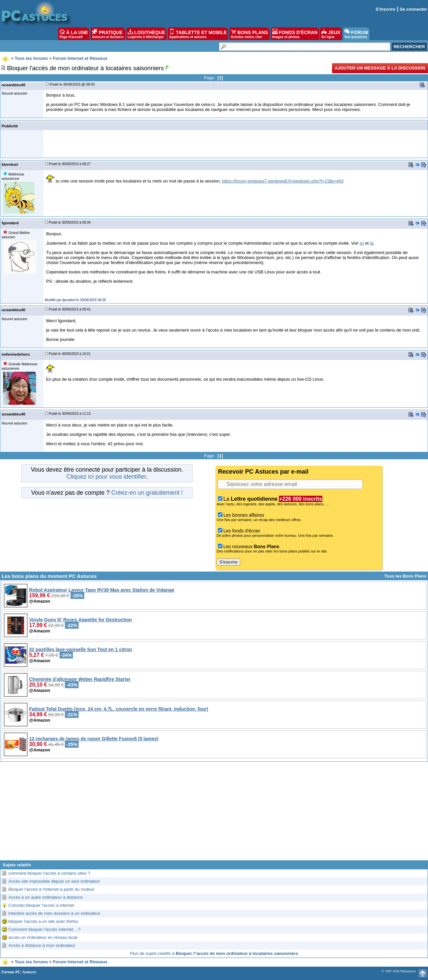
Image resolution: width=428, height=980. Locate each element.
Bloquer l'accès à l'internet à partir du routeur (51, 889)
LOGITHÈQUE (146, 34)
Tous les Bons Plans (405, 576)
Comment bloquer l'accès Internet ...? (44, 929)
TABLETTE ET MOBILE (198, 34)
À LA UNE (74, 34)
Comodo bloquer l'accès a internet (41, 905)
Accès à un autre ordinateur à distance (46, 897)
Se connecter (413, 9)
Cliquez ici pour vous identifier (106, 477)
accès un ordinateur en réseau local (43, 937)
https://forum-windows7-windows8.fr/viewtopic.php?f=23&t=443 (283, 181)
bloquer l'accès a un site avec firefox (43, 921)
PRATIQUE (108, 34)
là (371, 243)
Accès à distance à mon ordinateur (42, 945)
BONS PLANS (249, 34)
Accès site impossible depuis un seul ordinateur (54, 881)
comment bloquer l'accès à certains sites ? (49, 873)
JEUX (331, 34)
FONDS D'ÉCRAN (295, 34)
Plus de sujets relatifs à (214, 953)
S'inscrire (385, 9)
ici (362, 243)
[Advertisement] (214, 814)
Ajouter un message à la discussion (380, 68)
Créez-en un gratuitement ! (147, 493)
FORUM (356, 34)
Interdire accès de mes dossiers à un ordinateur (54, 913)
